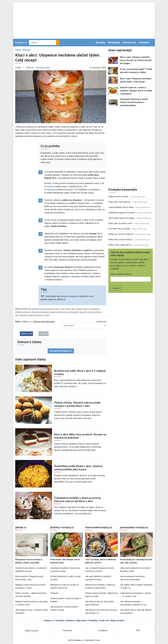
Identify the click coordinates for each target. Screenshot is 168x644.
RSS (138, 630)
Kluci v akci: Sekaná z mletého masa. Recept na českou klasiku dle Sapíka (136, 60)
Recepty (100, 42)
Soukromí (104, 621)
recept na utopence (70, 296)
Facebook (67, 630)
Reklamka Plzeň (93, 640)
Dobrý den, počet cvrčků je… (121, 239)
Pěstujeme (114, 42)
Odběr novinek (31, 631)
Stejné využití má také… (119, 197)
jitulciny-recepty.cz (62, 527)
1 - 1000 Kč (28, 68)
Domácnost (129, 42)
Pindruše (54, 593)
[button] (61, 97)
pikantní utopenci (23, 312)
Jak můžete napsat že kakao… (122, 218)
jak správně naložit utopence (41, 309)
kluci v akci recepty (74, 309)
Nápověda (81, 621)
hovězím (50, 186)
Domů (18, 50)
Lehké (18, 68)
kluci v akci (60, 309)
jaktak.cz (21, 527)
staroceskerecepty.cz (99, 527)
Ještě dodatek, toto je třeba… (121, 207)
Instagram (103, 630)
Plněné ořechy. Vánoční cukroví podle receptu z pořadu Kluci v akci (77, 404)
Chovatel (144, 42)
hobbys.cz (21, 43)
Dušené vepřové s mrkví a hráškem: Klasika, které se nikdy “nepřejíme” (136, 91)
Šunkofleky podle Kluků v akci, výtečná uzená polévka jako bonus (78, 468)
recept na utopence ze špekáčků (64, 312)
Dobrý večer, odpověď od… (120, 245)
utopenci (84, 312)
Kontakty (60, 621)
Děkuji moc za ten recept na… (122, 234)
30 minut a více (43, 68)
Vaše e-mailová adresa (121, 274)
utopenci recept (27, 315)
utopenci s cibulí (42, 315)
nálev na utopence (91, 309)
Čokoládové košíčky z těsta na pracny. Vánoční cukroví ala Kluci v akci (78, 500)
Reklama (70, 621)
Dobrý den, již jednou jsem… (121, 223)
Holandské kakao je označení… (122, 213)
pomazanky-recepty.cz (134, 527)
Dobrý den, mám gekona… (120, 202)
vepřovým (51, 190)
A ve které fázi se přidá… (120, 229)
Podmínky (93, 621)
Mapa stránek (117, 621)
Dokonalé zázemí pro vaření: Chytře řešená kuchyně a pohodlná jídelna (134, 102)
